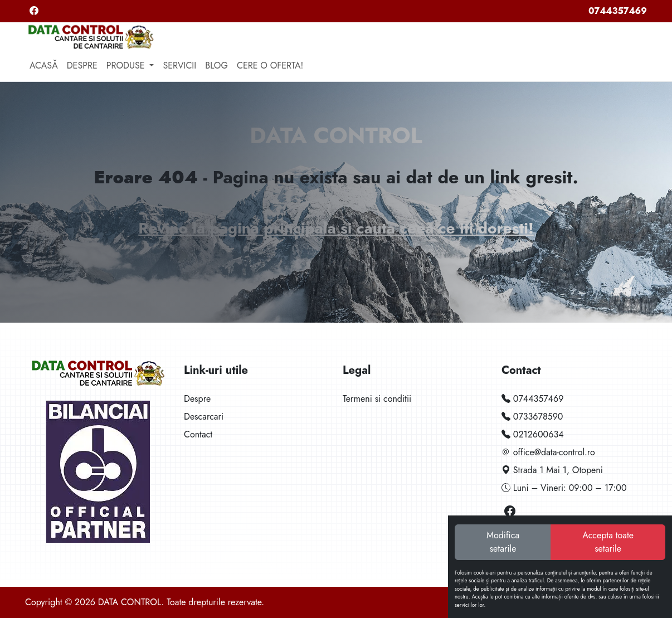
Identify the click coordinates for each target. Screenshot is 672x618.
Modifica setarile (503, 542)
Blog (216, 65)
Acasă (44, 65)
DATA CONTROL (336, 135)
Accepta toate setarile (608, 542)
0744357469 (618, 11)
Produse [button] (127, 65)
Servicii (179, 65)
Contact (198, 434)
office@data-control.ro (548, 452)
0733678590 (532, 417)
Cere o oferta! (270, 65)
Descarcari (204, 417)
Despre (82, 65)
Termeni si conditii (377, 399)
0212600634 (533, 434)
